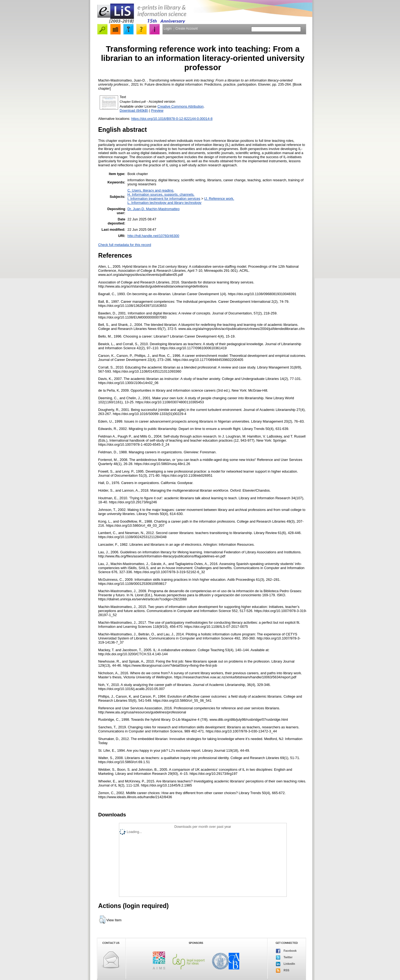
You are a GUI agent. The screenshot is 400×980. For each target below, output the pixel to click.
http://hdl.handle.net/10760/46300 (153, 236)
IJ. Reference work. (219, 199)
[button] (102, 920)
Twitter (284, 957)
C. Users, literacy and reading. (151, 190)
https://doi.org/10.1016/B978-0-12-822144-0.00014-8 (172, 119)
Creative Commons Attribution (181, 106)
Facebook (286, 951)
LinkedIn (286, 964)
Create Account (187, 29)
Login (168, 29)
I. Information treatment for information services (164, 199)
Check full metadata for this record (125, 245)
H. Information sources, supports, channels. (161, 194)
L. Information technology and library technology (164, 203)
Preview (157, 110)
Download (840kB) (134, 110)
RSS (283, 970)
